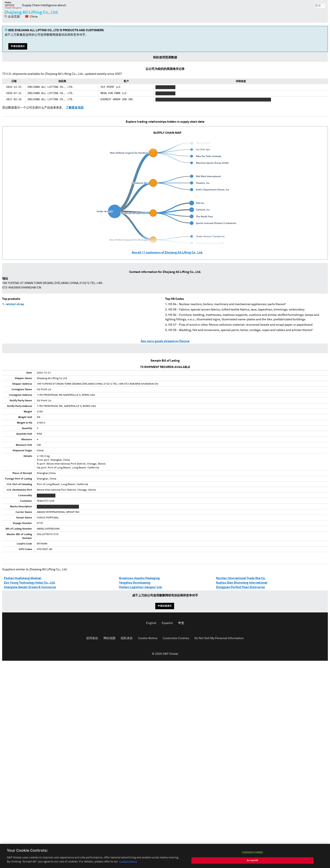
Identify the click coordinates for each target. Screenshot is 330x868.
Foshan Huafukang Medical (23, 578)
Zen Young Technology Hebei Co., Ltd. (30, 583)
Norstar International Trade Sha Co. (241, 578)
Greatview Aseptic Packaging (139, 578)
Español (167, 623)
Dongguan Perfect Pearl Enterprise (240, 587)
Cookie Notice (148, 638)
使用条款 (92, 638)
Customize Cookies (176, 638)
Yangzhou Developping (135, 583)
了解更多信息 (75, 108)
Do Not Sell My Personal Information (219, 638)
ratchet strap (15, 304)
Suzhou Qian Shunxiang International (242, 583)
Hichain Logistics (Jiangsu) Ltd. (141, 587)
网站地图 (110, 638)
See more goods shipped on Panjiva (165, 341)
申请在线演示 (18, 46)
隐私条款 (127, 638)
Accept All (252, 861)
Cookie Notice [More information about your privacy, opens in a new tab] (128, 863)
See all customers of (167, 253)
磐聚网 (13, 5)
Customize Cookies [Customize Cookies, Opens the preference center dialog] (252, 853)
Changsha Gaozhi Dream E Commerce (30, 587)
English (151, 623)
